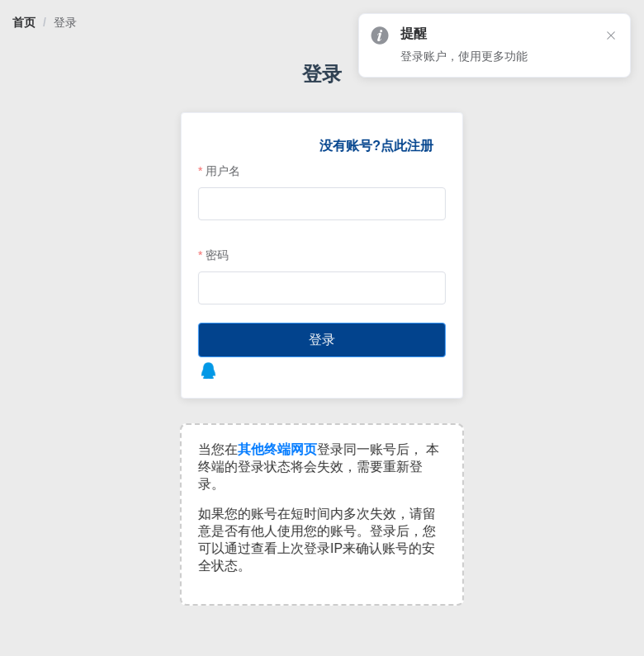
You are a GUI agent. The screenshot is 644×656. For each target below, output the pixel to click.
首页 (24, 22)
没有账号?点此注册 (376, 146)
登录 (65, 22)
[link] (24, 22)
